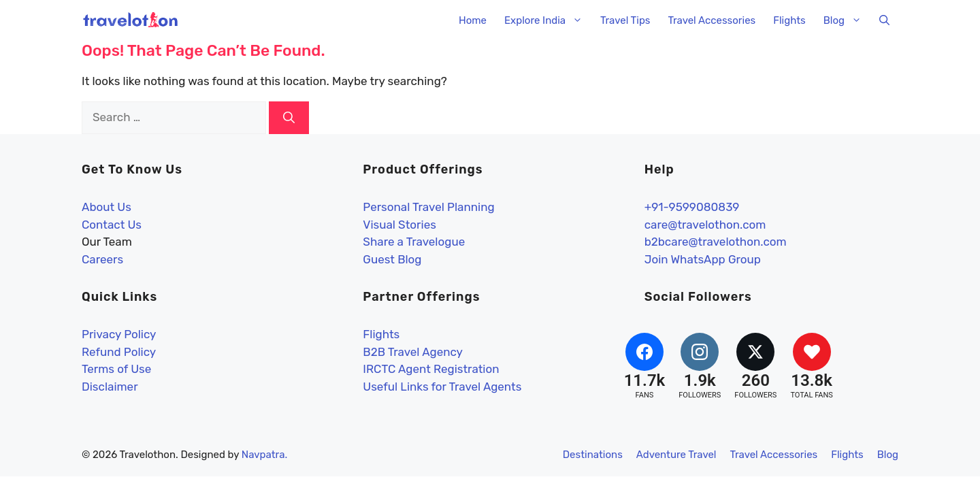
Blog (847, 20)
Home (473, 20)
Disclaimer (110, 387)
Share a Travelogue (414, 242)
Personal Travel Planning (428, 207)
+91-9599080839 (692, 207)
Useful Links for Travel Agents (442, 387)
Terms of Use (116, 369)
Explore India (548, 20)
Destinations (593, 455)
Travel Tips (625, 20)
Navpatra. (265, 455)
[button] (884, 20)
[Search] (289, 118)
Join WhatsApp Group (703, 259)
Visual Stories (399, 225)
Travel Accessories (712, 20)
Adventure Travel (676, 455)
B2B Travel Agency (413, 352)
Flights (789, 20)
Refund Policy (119, 352)
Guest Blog (392, 259)
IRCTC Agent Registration (431, 369)
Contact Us (112, 225)
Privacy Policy (119, 334)
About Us (107, 207)
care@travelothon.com (705, 225)
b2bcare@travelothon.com (716, 242)
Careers (102, 259)
